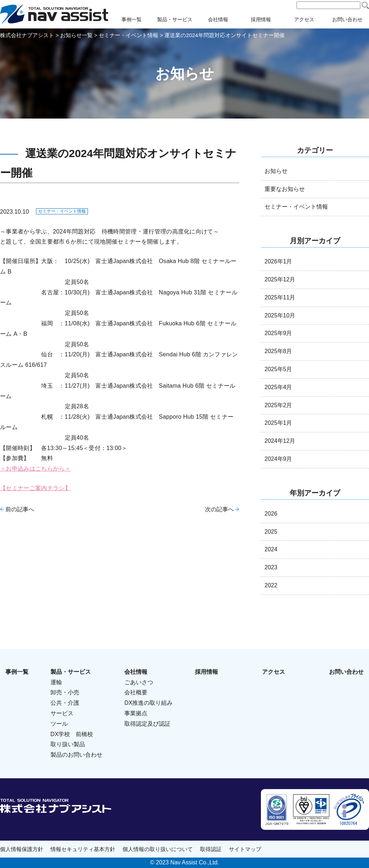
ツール (59, 724)
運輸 (56, 682)
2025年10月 (280, 315)
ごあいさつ (139, 682)
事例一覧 (132, 19)
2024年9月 (278, 459)
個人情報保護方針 (22, 849)
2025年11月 (280, 297)
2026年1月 (278, 261)
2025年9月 (278, 333)
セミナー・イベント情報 (62, 211)
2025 (271, 532)
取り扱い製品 (68, 744)
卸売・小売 (65, 692)
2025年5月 (278, 369)
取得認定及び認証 (147, 724)
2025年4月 (278, 387)
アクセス (304, 19)
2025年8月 (278, 351)
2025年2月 (278, 405)
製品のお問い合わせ (76, 755)
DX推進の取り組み (148, 703)
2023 (271, 567)
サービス (62, 713)
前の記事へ (20, 509)
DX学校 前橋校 (72, 734)
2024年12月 (280, 441)
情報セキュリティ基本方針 (83, 849)
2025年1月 (278, 423)
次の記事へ (219, 509)
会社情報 (218, 19)
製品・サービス (175, 19)
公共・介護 (65, 703)
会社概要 (136, 692)
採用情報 (261, 19)
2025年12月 (280, 279)
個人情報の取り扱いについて (158, 849)
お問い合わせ (347, 19)
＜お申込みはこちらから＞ (35, 469)
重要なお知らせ (285, 189)
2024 (271, 549)
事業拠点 (136, 713)
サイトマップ (245, 849)
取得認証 (211, 849)
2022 (271, 585)
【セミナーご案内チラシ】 (35, 488)
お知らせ (276, 171)
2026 (271, 514)
